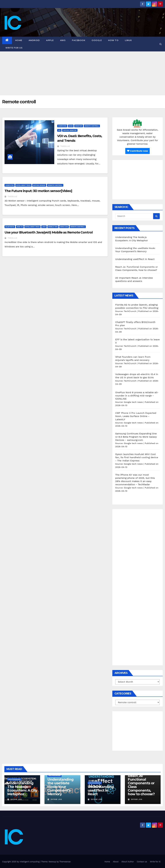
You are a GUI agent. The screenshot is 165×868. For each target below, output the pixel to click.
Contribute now (138, 151)
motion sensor (39, 185)
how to (113, 40)
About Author (128, 862)
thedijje (64, 146)
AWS (63, 40)
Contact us (142, 862)
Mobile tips (53, 227)
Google (97, 40)
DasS (71, 126)
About (116, 862)
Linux (128, 40)
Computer (62, 126)
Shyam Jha (15, 799)
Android (34, 40)
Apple (50, 40)
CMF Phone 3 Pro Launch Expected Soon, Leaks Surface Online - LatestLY (136, 416)
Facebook (79, 40)
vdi (59, 130)
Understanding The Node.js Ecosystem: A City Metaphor (22, 789)
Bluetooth (10, 227)
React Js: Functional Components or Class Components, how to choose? (141, 785)
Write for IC (155, 862)
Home (19, 40)
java (44, 227)
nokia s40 (64, 227)
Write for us (14, 48)
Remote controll (92, 126)
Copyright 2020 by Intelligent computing (21, 862)
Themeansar (65, 862)
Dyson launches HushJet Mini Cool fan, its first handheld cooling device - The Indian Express (137, 457)
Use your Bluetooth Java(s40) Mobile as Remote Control (49, 232)
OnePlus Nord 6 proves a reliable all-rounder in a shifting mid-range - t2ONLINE (137, 396)
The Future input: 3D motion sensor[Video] (38, 191)
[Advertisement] (82, 73)
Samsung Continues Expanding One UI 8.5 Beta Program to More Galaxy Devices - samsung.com (136, 437)
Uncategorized (14, 779)
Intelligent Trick (23, 185)
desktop (79, 126)
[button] (161, 44)
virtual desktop (70, 130)
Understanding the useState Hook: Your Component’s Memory (60, 787)
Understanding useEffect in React (135, 259)
